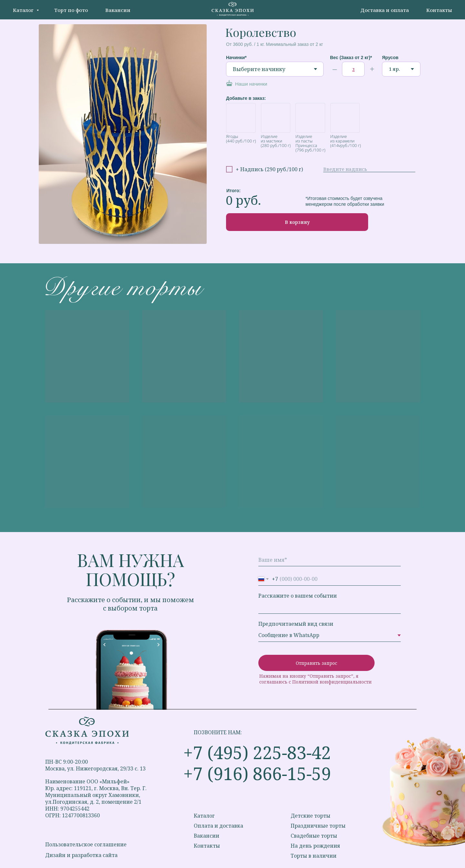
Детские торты (310, 816)
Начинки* (236, 58)
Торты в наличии (314, 856)
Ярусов (390, 58)
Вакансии (118, 10)
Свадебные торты (314, 836)
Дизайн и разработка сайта (81, 855)
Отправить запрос (316, 663)
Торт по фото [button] (71, 10)
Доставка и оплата (385, 10)
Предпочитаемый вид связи (296, 624)
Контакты (439, 10)
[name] (330, 560)
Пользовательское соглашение (86, 844)
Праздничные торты (318, 826)
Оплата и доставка (218, 826)
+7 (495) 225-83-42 (257, 752)
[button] (265, 84)
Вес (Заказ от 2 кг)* (351, 58)
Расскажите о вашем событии (298, 596)
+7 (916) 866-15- (247, 773)
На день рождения (315, 846)
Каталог (24, 10)
